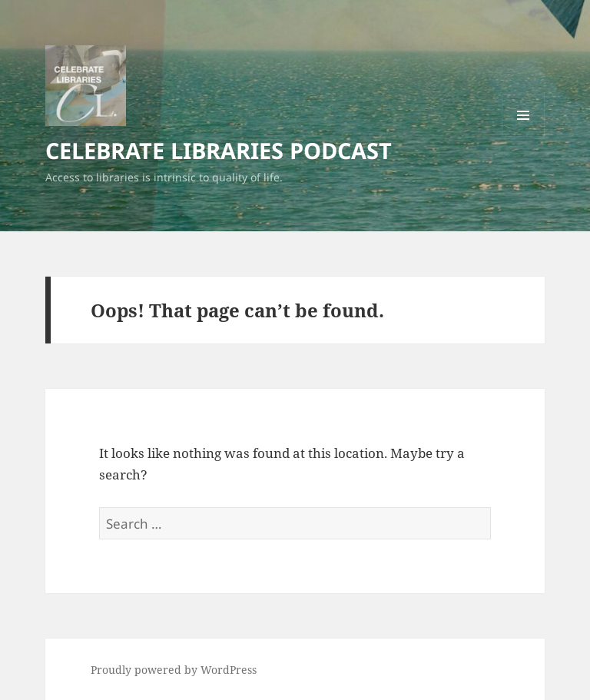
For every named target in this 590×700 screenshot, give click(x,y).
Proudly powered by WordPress (174, 670)
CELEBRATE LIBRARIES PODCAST (219, 150)
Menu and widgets (524, 136)
